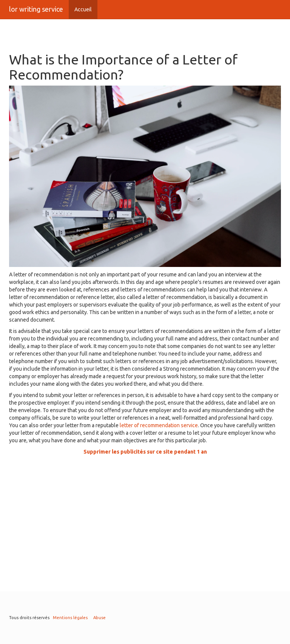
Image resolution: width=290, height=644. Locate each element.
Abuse (99, 618)
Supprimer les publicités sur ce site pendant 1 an (145, 452)
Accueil (83, 9)
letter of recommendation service (159, 425)
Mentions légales (70, 618)
